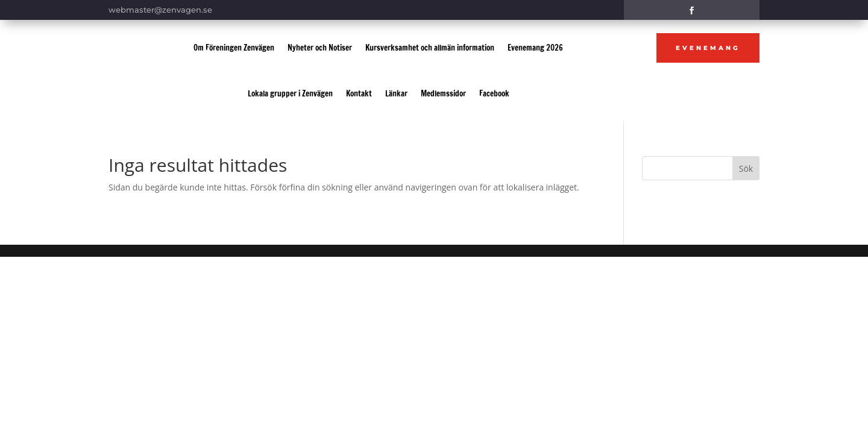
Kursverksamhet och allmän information (430, 48)
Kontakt (359, 93)
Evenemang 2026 (535, 48)
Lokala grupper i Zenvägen (290, 93)
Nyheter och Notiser (320, 48)
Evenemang (708, 48)
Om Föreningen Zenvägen (234, 48)
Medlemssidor (443, 93)
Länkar (396, 93)
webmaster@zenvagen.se (160, 10)
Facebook (494, 93)
